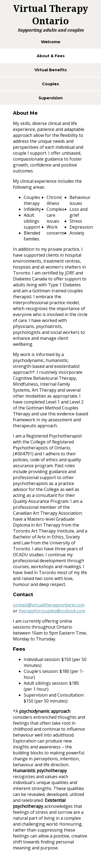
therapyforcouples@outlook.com (52, 611)
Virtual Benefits (51, 70)
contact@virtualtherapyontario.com (49, 605)
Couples (50, 84)
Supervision (51, 98)
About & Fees (51, 56)
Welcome (51, 42)
